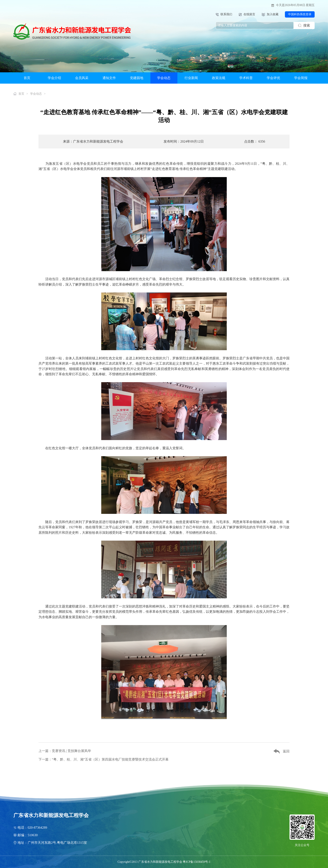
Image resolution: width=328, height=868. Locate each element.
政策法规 (219, 78)
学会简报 (301, 78)
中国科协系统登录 (300, 14)
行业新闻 (191, 78)
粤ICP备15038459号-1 (197, 862)
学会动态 (164, 78)
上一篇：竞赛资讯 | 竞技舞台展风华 (65, 751)
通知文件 (109, 78)
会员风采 (82, 78)
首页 (27, 78)
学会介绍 (54, 78)
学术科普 (246, 78)
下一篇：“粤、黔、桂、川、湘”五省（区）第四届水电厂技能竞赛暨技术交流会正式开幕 (104, 759)
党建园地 (137, 78)
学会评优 (273, 78)
